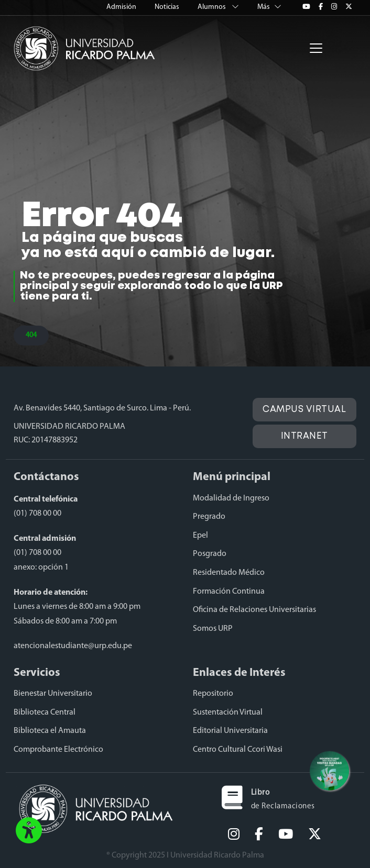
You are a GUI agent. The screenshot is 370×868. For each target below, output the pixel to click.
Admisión (122, 7)
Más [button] (269, 7)
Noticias (168, 7)
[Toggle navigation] (316, 48)
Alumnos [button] (219, 7)
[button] (29, 831)
